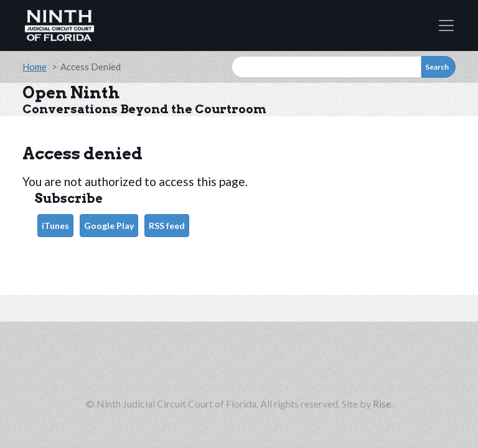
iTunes (55, 226)
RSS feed (167, 226)
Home (35, 67)
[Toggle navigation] (446, 26)
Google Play (109, 226)
